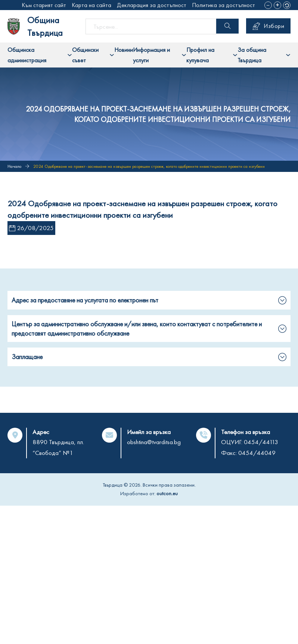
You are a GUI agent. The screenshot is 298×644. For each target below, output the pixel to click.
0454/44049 (257, 453)
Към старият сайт (44, 5)
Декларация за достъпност (152, 5)
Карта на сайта (91, 5)
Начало (14, 166)
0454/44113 (261, 442)
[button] (268, 5)
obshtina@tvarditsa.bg (154, 442)
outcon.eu (167, 493)
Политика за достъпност (223, 5)
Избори (268, 26)
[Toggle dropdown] (70, 55)
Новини (124, 50)
